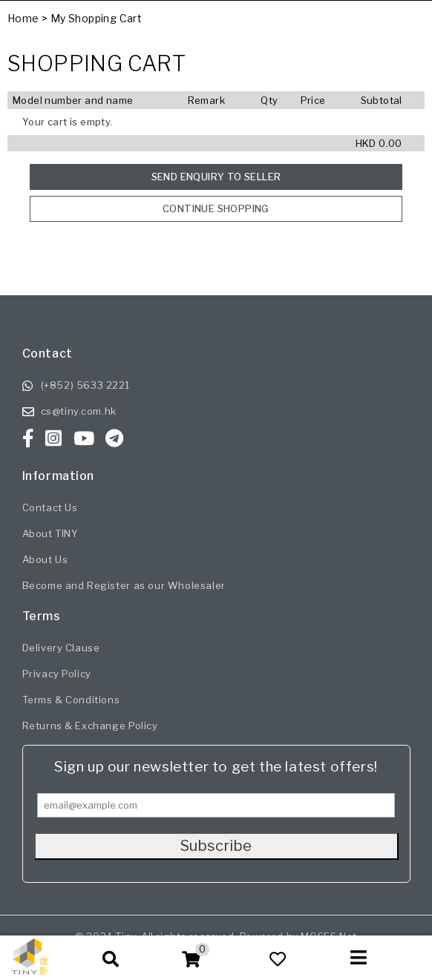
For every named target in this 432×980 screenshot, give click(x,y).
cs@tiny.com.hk (79, 411)
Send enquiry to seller (216, 177)
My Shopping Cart (96, 18)
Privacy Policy (57, 674)
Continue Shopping (216, 208)
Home (23, 18)
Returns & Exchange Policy (90, 726)
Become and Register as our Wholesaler (124, 585)
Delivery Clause (61, 648)
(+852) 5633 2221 (86, 385)
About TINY (50, 533)
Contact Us (50, 507)
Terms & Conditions (71, 700)
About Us (45, 559)
